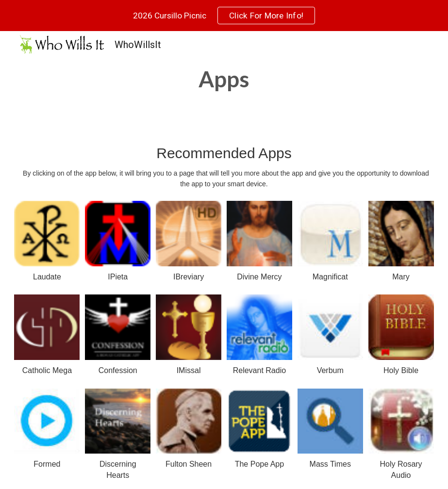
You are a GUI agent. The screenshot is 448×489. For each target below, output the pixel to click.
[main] (224, 79)
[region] (224, 16)
